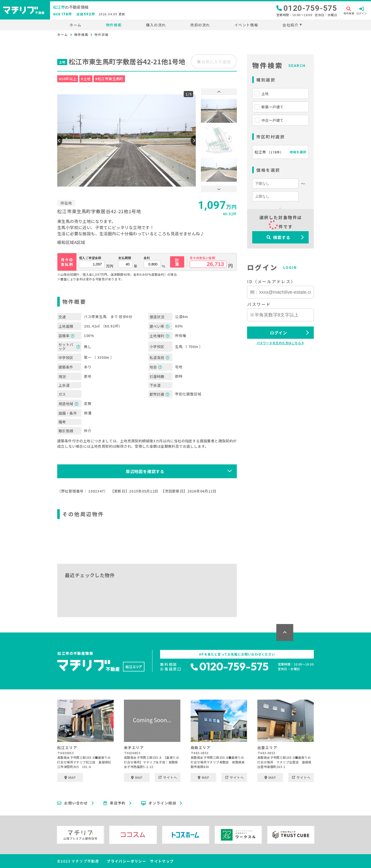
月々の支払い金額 (202, 258)
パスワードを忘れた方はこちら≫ (280, 343)
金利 (147, 258)
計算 (177, 262)
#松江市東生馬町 (109, 79)
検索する (278, 237)
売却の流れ (200, 25)
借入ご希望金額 (90, 258)
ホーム (75, 25)
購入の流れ (156, 25)
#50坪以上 (68, 79)
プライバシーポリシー (126, 861)
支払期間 (125, 258)
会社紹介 (290, 25)
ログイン (279, 333)
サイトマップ (162, 861)
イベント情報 (246, 25)
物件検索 (114, 25)
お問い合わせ (73, 803)
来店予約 (115, 803)
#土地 (86, 79)
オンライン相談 (159, 803)
